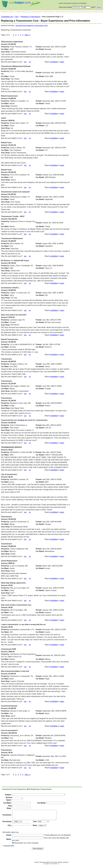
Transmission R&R (9, 649)
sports (95, 12)
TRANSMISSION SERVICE (11, 447)
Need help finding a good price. (14, 583)
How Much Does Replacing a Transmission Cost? (32, 26)
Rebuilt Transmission (10, 339)
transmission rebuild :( (10, 288)
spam (62, 62)
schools (82, 12)
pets (78, 12)
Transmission (6, 359)
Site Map (60, 864)
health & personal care (50, 12)
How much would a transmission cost (16, 605)
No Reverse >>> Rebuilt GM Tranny (15, 261)
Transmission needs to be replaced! (15, 192)
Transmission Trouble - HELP (13, 216)
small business (89, 12)
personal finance (71, 12)
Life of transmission (9, 474)
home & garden (61, 12)
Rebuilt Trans (6, 143)
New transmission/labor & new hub (15, 671)
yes (25, 92)
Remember (18, 845)
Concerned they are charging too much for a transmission (24, 420)
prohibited (54, 62)
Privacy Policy (54, 864)
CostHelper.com (7, 17)
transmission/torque (9, 706)
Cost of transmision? (9, 730)
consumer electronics (36, 12)
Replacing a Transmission (31, 17)
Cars (17, 17)
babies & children (21, 12)
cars (28, 12)
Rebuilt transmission (9, 96)
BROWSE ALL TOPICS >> (8, 12)
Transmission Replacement (12, 238)
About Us (37, 864)
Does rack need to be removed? (14, 315)
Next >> (28, 775)
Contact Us (66, 864)
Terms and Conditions (45, 864)
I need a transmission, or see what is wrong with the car (23, 624)
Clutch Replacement (9, 561)
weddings (100, 12)
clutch (4, 118)
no (30, 92)
